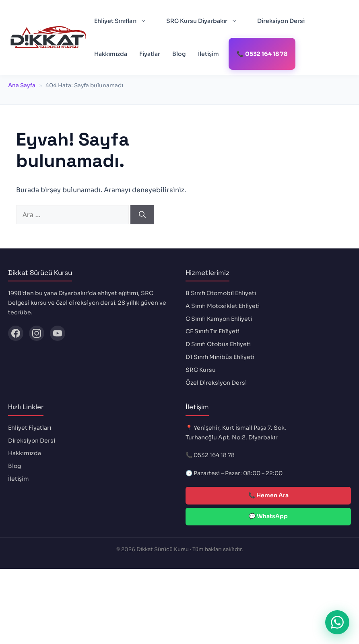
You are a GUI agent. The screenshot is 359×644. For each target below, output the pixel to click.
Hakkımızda (111, 54)
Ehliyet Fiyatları (30, 428)
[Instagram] (37, 333)
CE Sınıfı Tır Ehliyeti (213, 331)
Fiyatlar (150, 54)
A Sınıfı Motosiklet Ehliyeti (223, 306)
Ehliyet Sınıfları (124, 21)
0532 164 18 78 (214, 455)
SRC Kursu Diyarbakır (206, 21)
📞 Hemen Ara (268, 495)
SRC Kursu (201, 370)
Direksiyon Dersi (281, 21)
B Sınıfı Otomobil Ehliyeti (221, 293)
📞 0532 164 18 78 (262, 54)
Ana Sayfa (22, 85)
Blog (179, 54)
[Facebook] (16, 333)
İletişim (208, 54)
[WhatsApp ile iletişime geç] (337, 622)
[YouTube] (58, 333)
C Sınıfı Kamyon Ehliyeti (219, 319)
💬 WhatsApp (268, 516)
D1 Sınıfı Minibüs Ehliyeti (220, 357)
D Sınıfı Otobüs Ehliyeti (218, 344)
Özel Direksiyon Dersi (216, 383)
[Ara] (142, 215)
